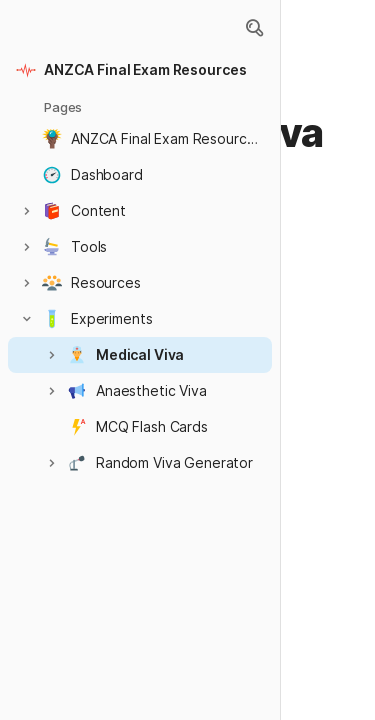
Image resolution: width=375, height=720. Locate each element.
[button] (254, 28)
